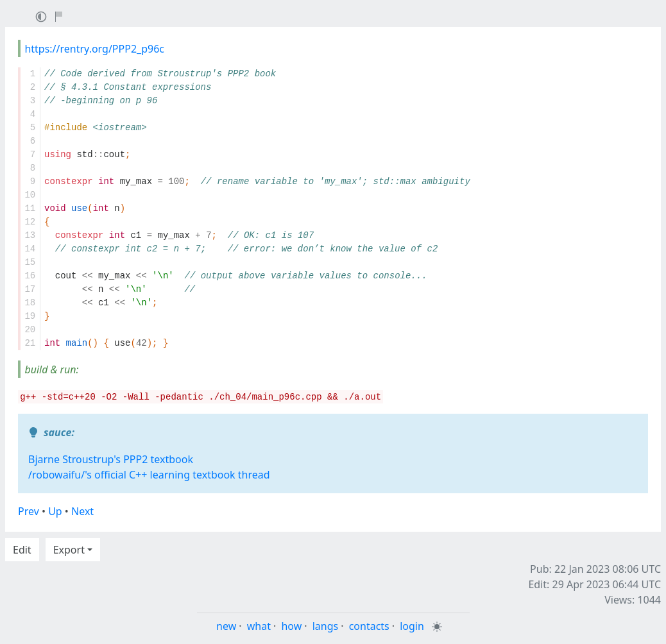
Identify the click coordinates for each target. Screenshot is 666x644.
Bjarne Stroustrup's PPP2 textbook (111, 459)
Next (82, 511)
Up (55, 511)
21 (30, 343)
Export (69, 550)
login (412, 626)
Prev (29, 511)
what (259, 626)
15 (30, 262)
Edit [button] (22, 550)
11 (30, 208)
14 (30, 249)
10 (30, 195)
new (226, 626)
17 (30, 289)
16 (30, 276)
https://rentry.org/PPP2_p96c (94, 49)
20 (30, 330)
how (291, 626)
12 (30, 222)
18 (30, 303)
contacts (369, 626)
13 (30, 235)
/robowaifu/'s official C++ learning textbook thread (149, 475)
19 (30, 316)
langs (326, 626)
